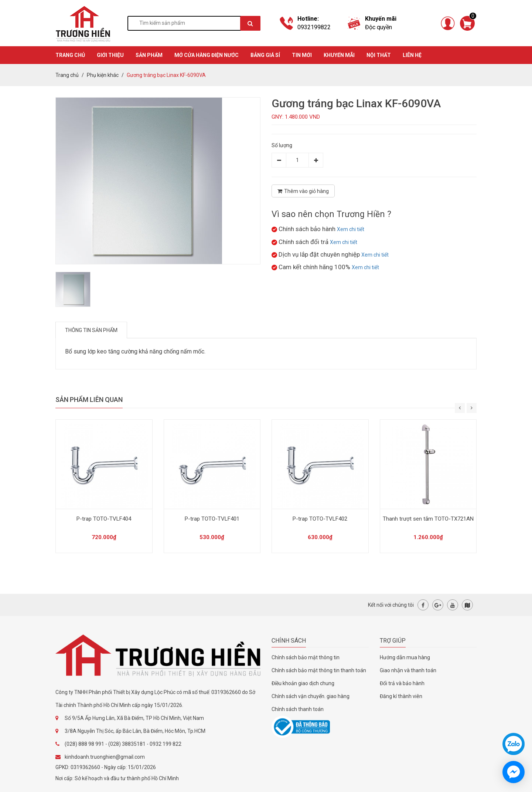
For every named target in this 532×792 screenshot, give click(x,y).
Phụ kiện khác (103, 75)
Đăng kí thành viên (401, 696)
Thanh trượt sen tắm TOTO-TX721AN (428, 519)
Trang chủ (67, 75)
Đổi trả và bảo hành (402, 683)
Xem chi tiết (351, 229)
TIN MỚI (302, 55)
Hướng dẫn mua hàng (405, 657)
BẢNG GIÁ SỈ (265, 55)
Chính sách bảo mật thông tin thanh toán (319, 670)
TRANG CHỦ (70, 55)
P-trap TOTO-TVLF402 (320, 519)
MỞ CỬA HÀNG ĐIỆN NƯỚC (207, 55)
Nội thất (379, 55)
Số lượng (282, 145)
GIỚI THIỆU (110, 55)
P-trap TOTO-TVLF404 (104, 519)
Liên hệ (412, 55)
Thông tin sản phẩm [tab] (91, 330)
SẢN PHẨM (149, 55)
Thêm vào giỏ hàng (303, 191)
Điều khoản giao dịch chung (303, 683)
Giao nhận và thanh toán (408, 670)
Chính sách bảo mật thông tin (306, 657)
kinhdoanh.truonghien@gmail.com (105, 757)
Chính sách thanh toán (298, 709)
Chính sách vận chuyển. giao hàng (311, 696)
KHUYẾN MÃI (339, 55)
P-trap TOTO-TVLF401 (212, 519)
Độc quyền (378, 27)
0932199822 (314, 27)
